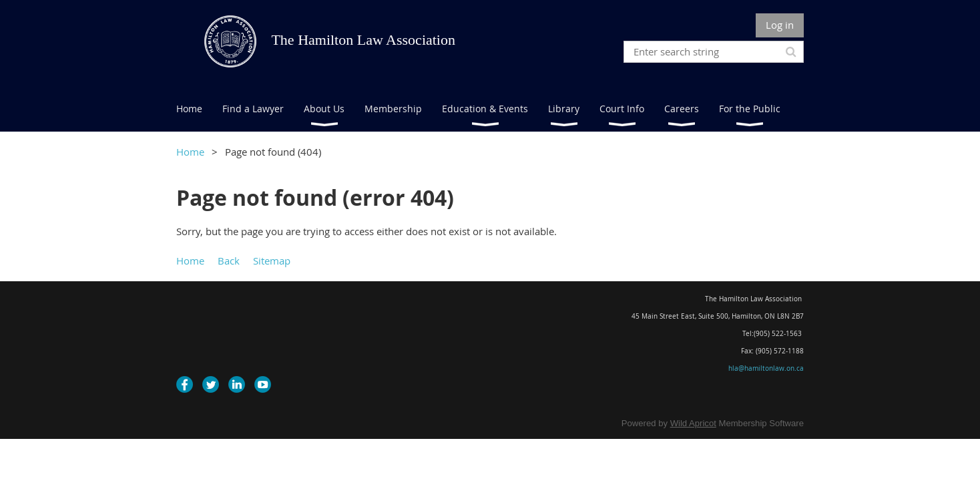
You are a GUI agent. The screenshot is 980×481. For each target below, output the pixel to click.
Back (229, 261)
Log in (780, 25)
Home (190, 152)
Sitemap (272, 261)
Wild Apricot (693, 423)
